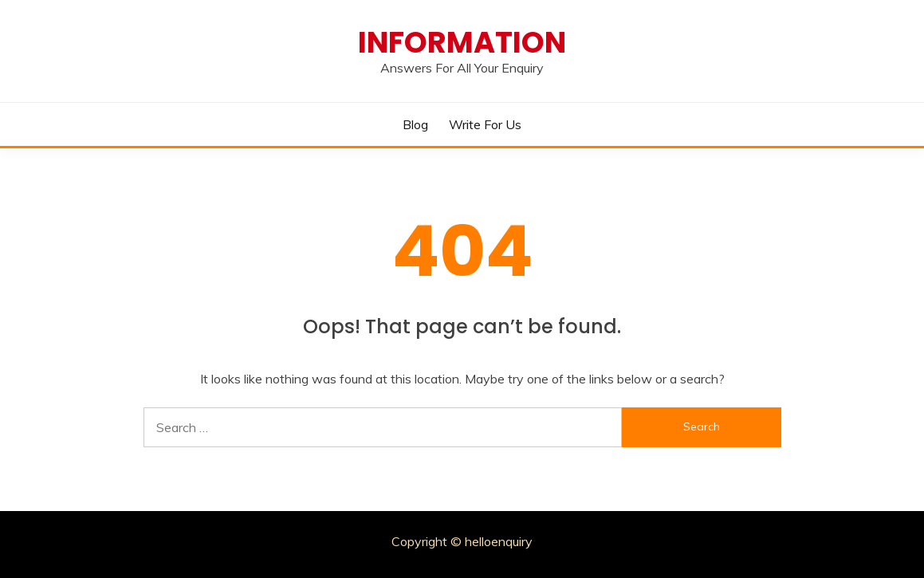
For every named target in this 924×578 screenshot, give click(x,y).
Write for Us (485, 124)
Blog (415, 124)
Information (462, 42)
